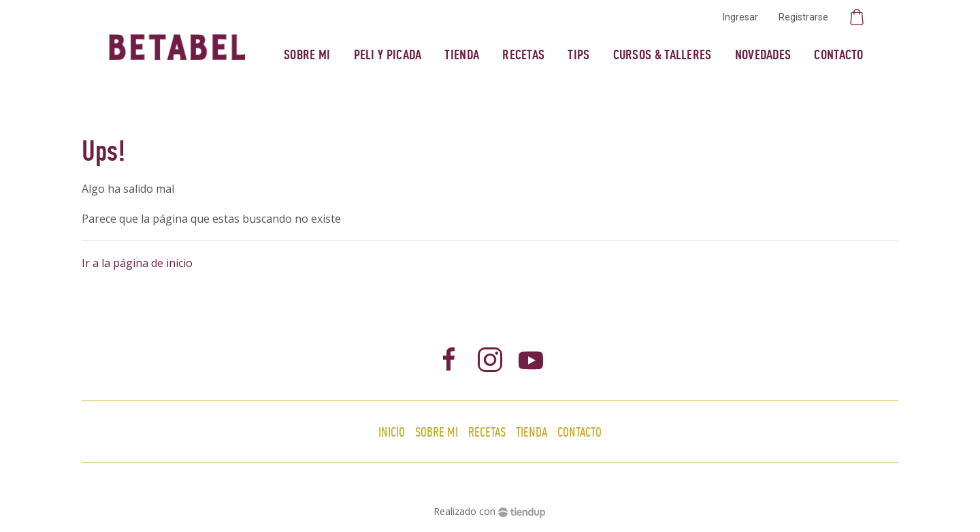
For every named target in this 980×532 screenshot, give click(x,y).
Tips (578, 54)
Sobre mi (307, 54)
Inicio (392, 432)
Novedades (763, 54)
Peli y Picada (388, 54)
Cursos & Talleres (663, 54)
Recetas (523, 54)
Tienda (462, 54)
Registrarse (803, 17)
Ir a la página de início (137, 263)
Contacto (838, 54)
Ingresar (740, 17)
